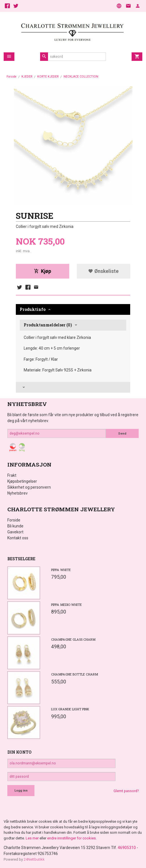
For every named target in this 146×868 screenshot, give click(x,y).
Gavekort (15, 532)
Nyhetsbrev (18, 493)
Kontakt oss (18, 538)
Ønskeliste (103, 271)
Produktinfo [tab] (33, 309)
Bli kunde (15, 526)
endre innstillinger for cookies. (72, 838)
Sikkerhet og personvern (29, 487)
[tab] (73, 387)
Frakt (12, 475)
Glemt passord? (126, 791)
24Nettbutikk (34, 859)
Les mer (33, 838)
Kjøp (43, 271)
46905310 (127, 848)
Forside (11, 77)
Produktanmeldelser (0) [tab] (48, 325)
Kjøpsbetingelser (22, 481)
